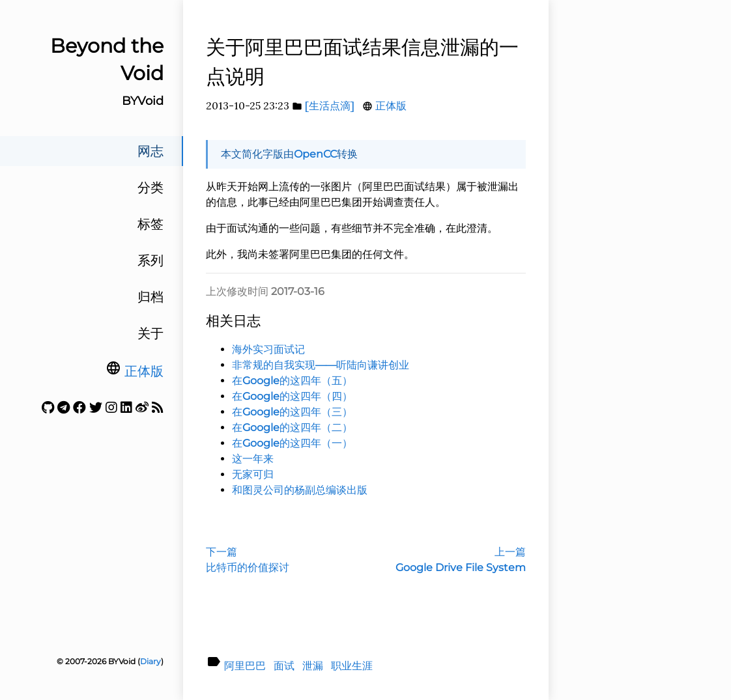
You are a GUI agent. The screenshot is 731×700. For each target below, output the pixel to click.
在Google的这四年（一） (292, 443)
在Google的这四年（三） (292, 412)
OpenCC (315, 154)
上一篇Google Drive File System (461, 560)
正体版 (144, 371)
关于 (150, 333)
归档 (150, 297)
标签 (150, 224)
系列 (150, 260)
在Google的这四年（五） (292, 381)
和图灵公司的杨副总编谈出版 (300, 490)
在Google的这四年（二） (292, 427)
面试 (284, 666)
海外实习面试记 (268, 349)
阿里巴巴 (245, 666)
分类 (150, 188)
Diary (150, 661)
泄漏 (313, 666)
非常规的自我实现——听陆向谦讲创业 (321, 365)
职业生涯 (352, 666)
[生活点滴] (330, 105)
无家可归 (253, 474)
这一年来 (253, 459)
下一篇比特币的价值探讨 (248, 560)
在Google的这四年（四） (292, 396)
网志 (150, 151)
